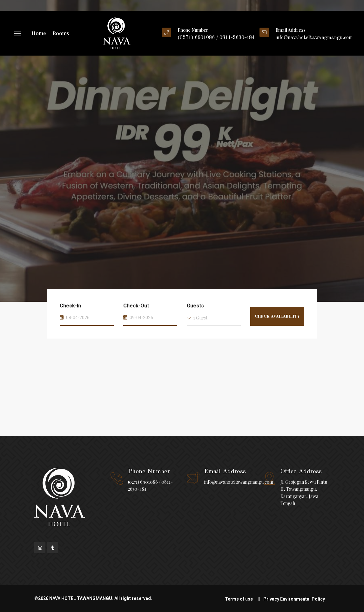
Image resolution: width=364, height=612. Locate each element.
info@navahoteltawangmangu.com (239, 482)
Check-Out (136, 306)
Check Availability (277, 316)
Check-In (70, 306)
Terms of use (239, 599)
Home (39, 33)
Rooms (61, 33)
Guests (195, 306)
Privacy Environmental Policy (294, 599)
